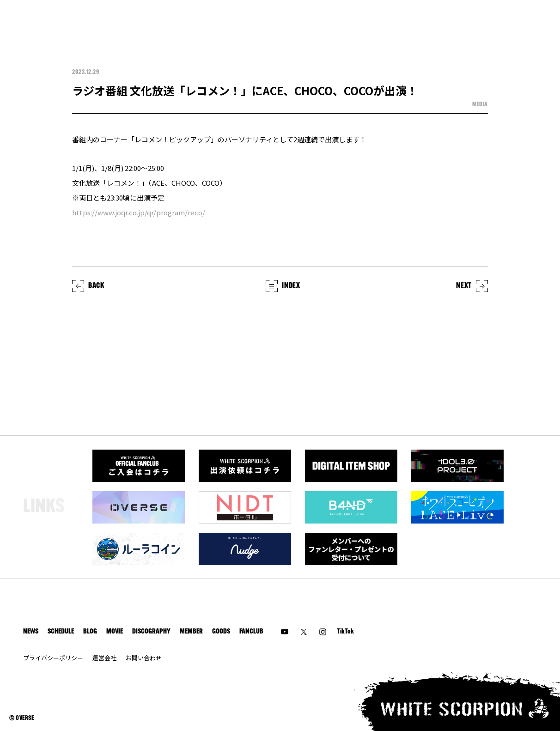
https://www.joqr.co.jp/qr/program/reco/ (139, 212)
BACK (88, 286)
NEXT (472, 286)
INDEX (283, 286)
